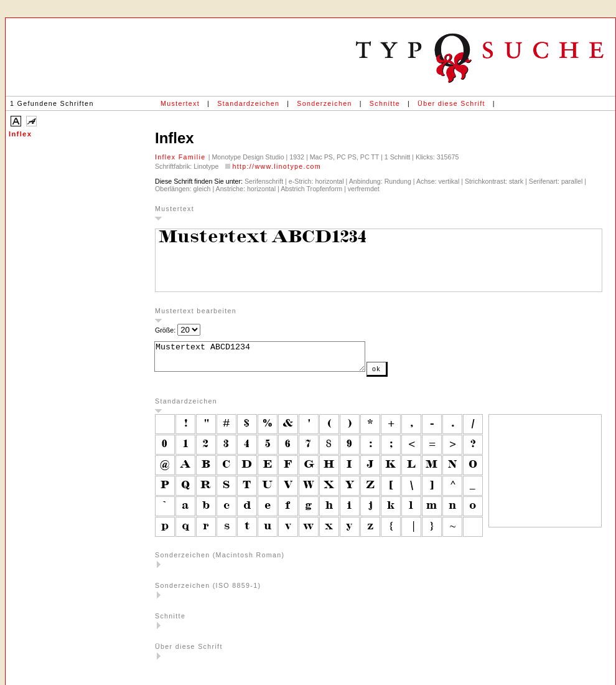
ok (401, 374)
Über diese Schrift (451, 103)
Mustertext (180, 103)
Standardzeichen (248, 103)
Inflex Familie (182, 157)
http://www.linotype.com (277, 166)
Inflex (20, 134)
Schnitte (385, 103)
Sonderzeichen (324, 103)
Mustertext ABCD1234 (272, 359)
